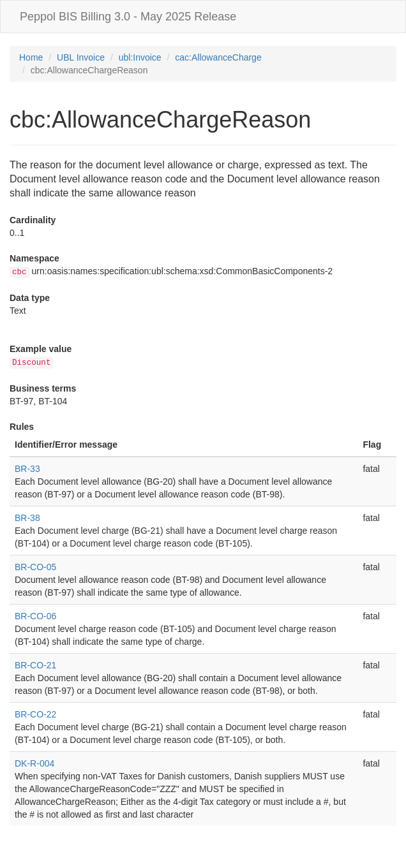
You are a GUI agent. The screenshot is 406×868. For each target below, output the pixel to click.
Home (31, 57)
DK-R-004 (34, 763)
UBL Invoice (81, 57)
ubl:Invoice (140, 57)
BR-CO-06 (35, 616)
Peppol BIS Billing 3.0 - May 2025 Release (128, 17)
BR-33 (27, 469)
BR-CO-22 (35, 714)
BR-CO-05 (35, 567)
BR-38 (27, 518)
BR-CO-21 (35, 665)
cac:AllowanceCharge (218, 57)
